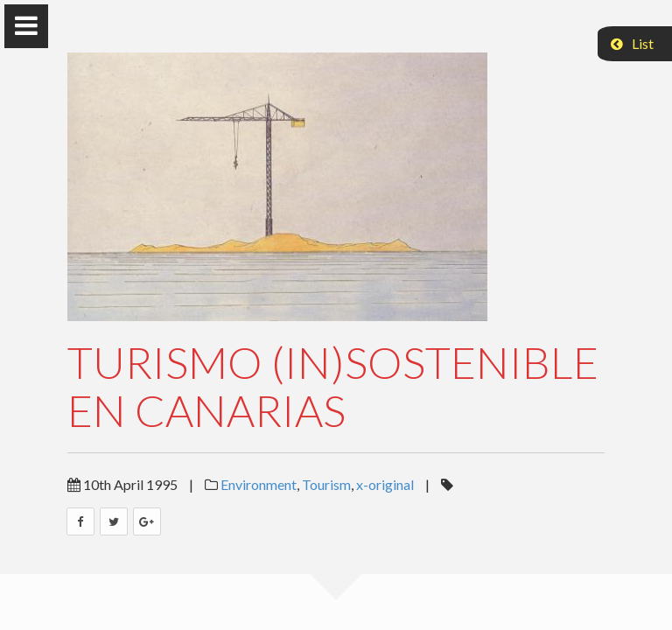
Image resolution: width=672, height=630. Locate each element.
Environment (259, 484)
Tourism (326, 484)
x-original (385, 484)
